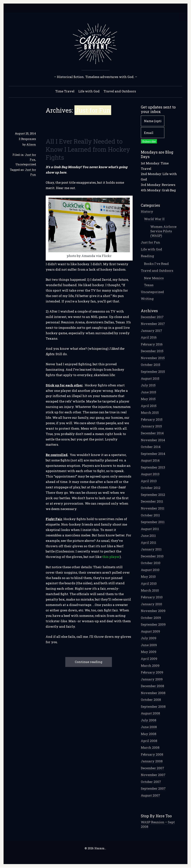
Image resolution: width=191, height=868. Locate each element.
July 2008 (149, 720)
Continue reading (89, 662)
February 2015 (152, 420)
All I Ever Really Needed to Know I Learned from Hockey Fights (88, 149)
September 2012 (153, 495)
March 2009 (150, 666)
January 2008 (152, 761)
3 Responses (27, 139)
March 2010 (150, 591)
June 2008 (149, 727)
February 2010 (152, 597)
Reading (147, 256)
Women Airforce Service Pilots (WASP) (163, 231)
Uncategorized (26, 164)
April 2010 (149, 584)
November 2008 (153, 693)
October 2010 (151, 563)
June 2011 (148, 536)
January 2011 (151, 549)
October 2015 (151, 365)
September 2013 (153, 467)
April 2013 (149, 481)
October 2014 (151, 447)
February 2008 (152, 755)
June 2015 (148, 392)
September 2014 (153, 454)
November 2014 (153, 440)
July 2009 (149, 638)
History (147, 212)
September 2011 (153, 522)
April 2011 (148, 543)
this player (111, 557)
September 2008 (153, 707)
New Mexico (154, 278)
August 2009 (150, 632)
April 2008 (149, 741)
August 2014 (150, 461)
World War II (154, 219)
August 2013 (150, 474)
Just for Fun (150, 242)
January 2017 (151, 331)
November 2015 (153, 358)
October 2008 (151, 700)
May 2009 (149, 652)
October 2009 (151, 618)
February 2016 (152, 344)
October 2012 (151, 488)
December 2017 (152, 317)
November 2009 (153, 611)
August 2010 (150, 570)
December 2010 (152, 556)
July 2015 (148, 385)
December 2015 (152, 351)
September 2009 (153, 625)
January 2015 (151, 426)
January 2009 (152, 679)
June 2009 (149, 645)
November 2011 (153, 508)
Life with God (89, 91)
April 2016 (149, 337)
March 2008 (150, 748)
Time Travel (65, 91)
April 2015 (149, 406)
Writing (147, 299)
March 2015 (150, 413)
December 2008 (152, 686)
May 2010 (148, 577)
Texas (149, 285)
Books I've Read (156, 264)
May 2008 (149, 734)
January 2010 (151, 604)
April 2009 (149, 659)
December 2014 (152, 433)
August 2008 (150, 713)
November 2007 (153, 775)
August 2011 (150, 529)
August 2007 (150, 796)
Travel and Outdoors (120, 91)
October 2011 (150, 515)
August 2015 (150, 379)
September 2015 (153, 372)
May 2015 (148, 399)
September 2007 (153, 789)
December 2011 (152, 502)
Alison (31, 145)
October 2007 (151, 782)
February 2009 (152, 672)
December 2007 (152, 768)
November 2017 (153, 324)
